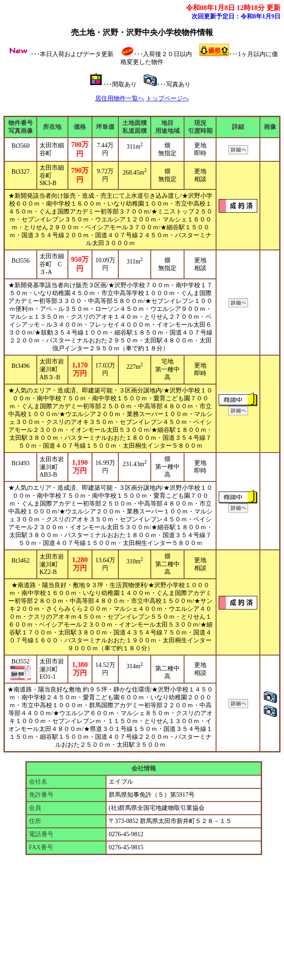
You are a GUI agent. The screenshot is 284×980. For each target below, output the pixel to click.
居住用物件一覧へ (120, 98)
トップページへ (167, 98)
